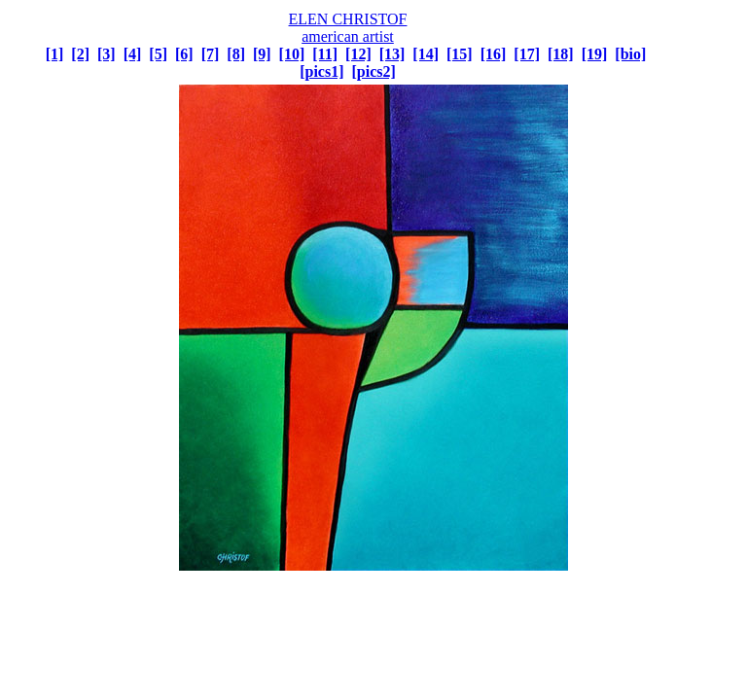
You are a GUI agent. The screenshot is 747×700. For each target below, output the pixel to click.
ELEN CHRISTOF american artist (348, 28)
